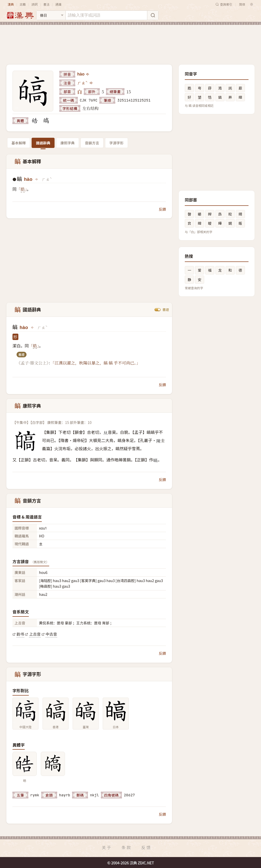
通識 (58, 4)
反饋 (162, 209)
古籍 (23, 4)
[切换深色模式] (252, 4)
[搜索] (153, 15)
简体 (242, 4)
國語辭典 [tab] (43, 143)
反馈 (147, 847)
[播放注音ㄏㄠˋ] (92, 83)
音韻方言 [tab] (92, 143)
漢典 (11, 4)
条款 (127, 847)
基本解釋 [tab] (19, 143)
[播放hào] (88, 74)
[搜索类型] (51, 15)
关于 (107, 847)
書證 (166, 310)
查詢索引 (224, 4)
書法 (46, 4)
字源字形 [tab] (116, 143)
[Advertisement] (130, 41)
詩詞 (34, 4)
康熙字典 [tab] (68, 143)
